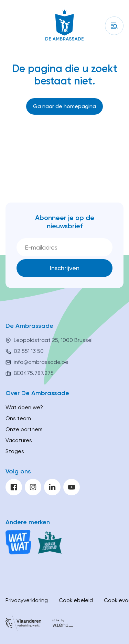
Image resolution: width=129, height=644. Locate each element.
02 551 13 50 (29, 351)
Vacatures (19, 440)
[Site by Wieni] (63, 624)
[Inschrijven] (64, 268)
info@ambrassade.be (41, 362)
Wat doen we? (24, 407)
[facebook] (14, 487)
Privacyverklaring (27, 600)
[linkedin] (52, 487)
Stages (15, 451)
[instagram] (33, 487)
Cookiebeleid (76, 600)
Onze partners (24, 429)
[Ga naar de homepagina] (64, 106)
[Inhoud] (114, 26)
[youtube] (72, 487)
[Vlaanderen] (23, 624)
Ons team (18, 418)
